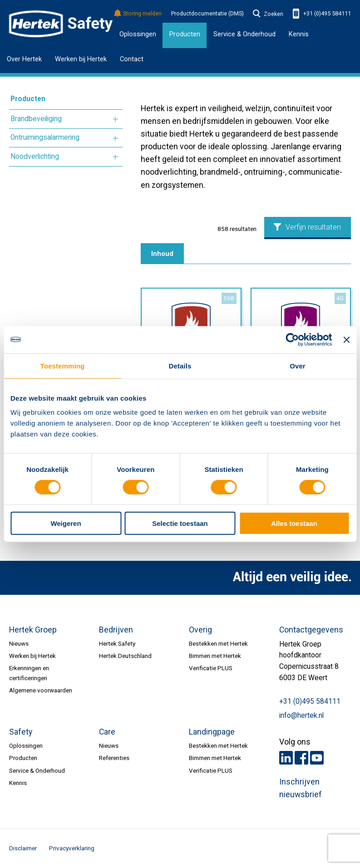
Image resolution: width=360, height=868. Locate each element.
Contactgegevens (311, 630)
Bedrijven (116, 630)
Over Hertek (24, 59)
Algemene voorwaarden (41, 690)
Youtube (317, 758)
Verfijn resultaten (307, 227)
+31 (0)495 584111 (322, 14)
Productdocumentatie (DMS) (207, 14)
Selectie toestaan (180, 523)
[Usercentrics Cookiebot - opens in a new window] (293, 339)
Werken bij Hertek (81, 59)
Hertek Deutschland (125, 656)
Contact (132, 59)
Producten (28, 99)
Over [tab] (298, 365)
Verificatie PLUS (211, 668)
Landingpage (212, 732)
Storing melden (138, 14)
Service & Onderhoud (37, 770)
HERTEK (61, 24)
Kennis (299, 34)
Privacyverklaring (72, 848)
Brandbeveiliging (36, 119)
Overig (200, 630)
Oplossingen (138, 34)
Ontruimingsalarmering (45, 137)
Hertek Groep (33, 630)
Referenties (114, 758)
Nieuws (19, 643)
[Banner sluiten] (346, 339)
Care (107, 732)
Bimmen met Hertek (215, 656)
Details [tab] (180, 365)
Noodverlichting (35, 157)
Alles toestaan (294, 523)
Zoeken (268, 14)
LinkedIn (286, 758)
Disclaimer (23, 848)
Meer (116, 120)
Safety (21, 732)
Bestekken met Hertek (218, 643)
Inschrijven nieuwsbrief (301, 788)
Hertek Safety (117, 643)
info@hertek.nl (301, 716)
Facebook (301, 758)
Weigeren (66, 523)
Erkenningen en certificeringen (29, 673)
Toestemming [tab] (63, 365)
